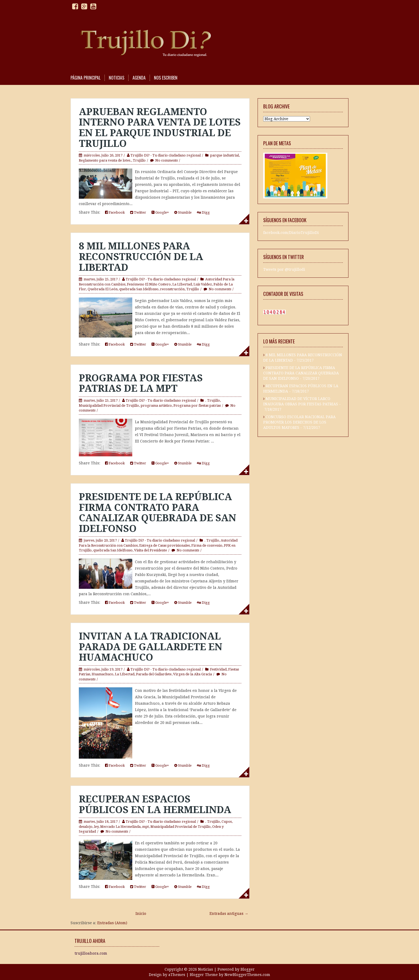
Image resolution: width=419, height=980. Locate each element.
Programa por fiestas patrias (197, 405)
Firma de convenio (207, 545)
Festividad (218, 669)
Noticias (205, 969)
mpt (146, 827)
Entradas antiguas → (229, 914)
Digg (203, 212)
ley (96, 827)
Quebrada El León (103, 289)
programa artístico (156, 405)
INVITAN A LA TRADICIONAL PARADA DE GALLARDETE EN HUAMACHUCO (151, 647)
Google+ (160, 212)
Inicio (141, 914)
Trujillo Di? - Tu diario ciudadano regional (166, 155)
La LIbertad (182, 284)
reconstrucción (172, 289)
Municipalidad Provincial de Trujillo (109, 405)
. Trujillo (213, 400)
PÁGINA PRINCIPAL (86, 78)
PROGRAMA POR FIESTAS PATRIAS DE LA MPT (141, 383)
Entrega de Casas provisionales (164, 545)
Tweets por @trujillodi (284, 270)
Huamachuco (102, 674)
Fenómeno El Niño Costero (149, 284)
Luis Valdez (203, 284)
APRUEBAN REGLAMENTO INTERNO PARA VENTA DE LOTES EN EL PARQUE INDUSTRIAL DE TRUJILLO (160, 128)
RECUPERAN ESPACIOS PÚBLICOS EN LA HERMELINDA (155, 804)
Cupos (227, 822)
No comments (166, 160)
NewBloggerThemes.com (247, 975)
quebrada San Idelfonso (139, 289)
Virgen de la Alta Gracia (193, 674)
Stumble (183, 212)
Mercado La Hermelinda (120, 827)
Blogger (248, 969)
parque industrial (224, 155)
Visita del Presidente (151, 550)
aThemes (177, 975)
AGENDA (139, 78)
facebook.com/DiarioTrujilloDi (291, 233)
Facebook (115, 212)
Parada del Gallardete (154, 674)
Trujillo (139, 160)
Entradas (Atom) (112, 923)
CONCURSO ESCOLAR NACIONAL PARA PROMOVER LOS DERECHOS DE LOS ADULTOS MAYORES (299, 422)
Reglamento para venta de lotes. (105, 160)
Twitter (138, 212)
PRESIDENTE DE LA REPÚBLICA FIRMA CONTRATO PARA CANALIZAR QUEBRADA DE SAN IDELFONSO (158, 513)
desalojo (86, 827)
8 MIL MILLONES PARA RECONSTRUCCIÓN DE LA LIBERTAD (141, 257)
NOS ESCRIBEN (166, 78)
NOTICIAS (117, 78)
